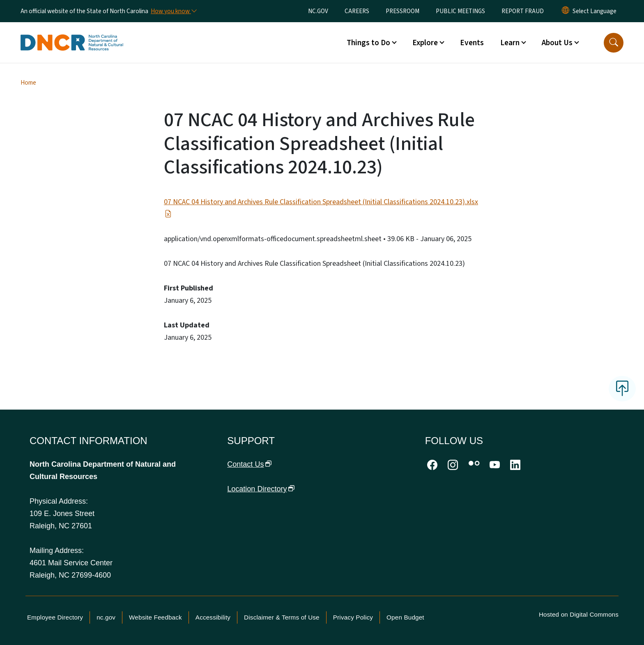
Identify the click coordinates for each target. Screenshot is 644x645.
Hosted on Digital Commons (579, 614)
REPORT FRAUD (523, 11)
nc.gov (106, 617)
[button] (614, 43)
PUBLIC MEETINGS (460, 11)
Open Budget (405, 617)
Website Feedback (155, 617)
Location (261, 489)
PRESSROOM (402, 11)
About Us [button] (557, 43)
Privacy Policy (353, 617)
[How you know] (173, 11)
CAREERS (357, 11)
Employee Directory (55, 617)
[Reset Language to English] (566, 11)
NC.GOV (318, 11)
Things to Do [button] (368, 43)
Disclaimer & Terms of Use (282, 617)
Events (472, 43)
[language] (595, 11)
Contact (249, 464)
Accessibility (213, 617)
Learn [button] (510, 43)
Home (28, 83)
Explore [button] (425, 43)
